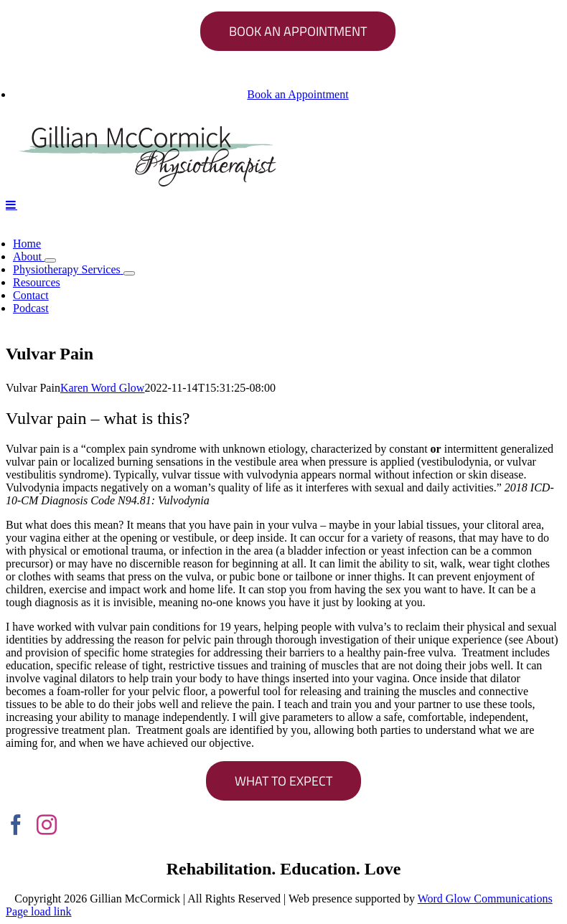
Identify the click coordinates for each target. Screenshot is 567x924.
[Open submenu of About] (50, 260)
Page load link (39, 911)
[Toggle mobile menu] (11, 204)
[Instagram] (47, 825)
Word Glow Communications (485, 899)
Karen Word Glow (103, 388)
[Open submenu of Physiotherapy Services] (129, 273)
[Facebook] (16, 825)
